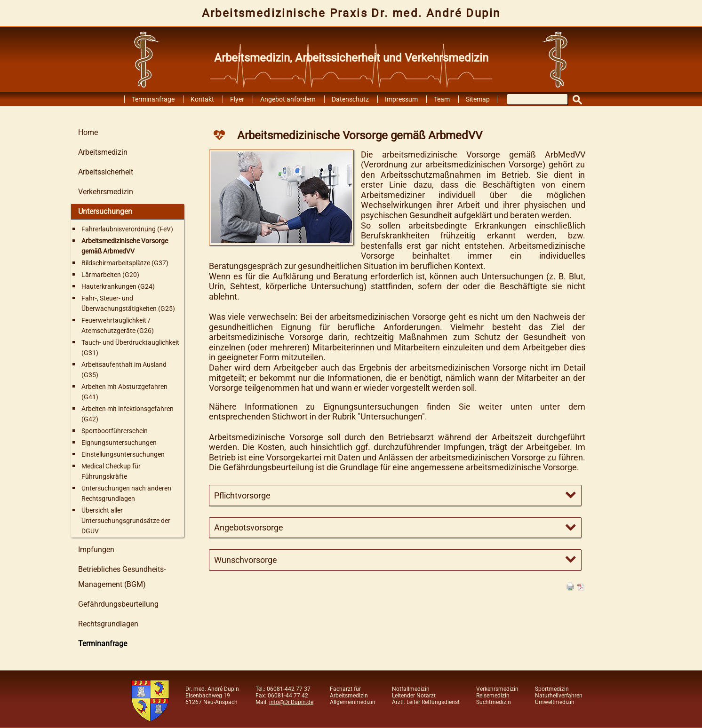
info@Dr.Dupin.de (291, 702)
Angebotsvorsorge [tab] (249, 527)
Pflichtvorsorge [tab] (242, 495)
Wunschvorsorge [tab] (246, 560)
